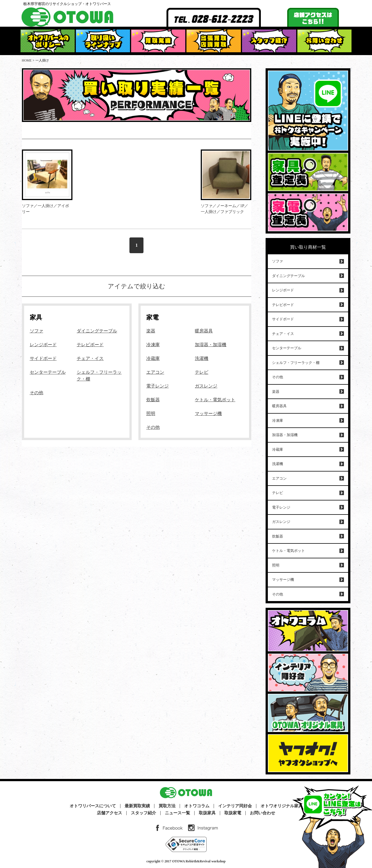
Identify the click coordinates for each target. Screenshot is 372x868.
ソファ (36, 331)
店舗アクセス (109, 813)
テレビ (202, 372)
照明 (151, 413)
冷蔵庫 (153, 358)
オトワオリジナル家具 (282, 806)
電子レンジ (158, 386)
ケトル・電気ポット (215, 400)
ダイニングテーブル (97, 331)
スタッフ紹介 (143, 813)
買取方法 (167, 806)
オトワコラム (197, 806)
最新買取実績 (137, 806)
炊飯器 (153, 400)
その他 (36, 393)
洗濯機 (202, 358)
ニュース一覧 (177, 813)
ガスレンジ (206, 386)
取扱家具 (207, 813)
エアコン (155, 372)
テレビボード (90, 345)
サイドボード (43, 358)
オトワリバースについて (93, 806)
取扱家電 (233, 813)
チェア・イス (90, 358)
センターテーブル (48, 372)
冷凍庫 (153, 345)
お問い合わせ (263, 813)
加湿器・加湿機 (211, 345)
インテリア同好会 (235, 806)
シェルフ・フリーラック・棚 (296, 363)
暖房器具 (204, 331)
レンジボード (43, 345)
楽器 (151, 331)
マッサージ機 (208, 413)
